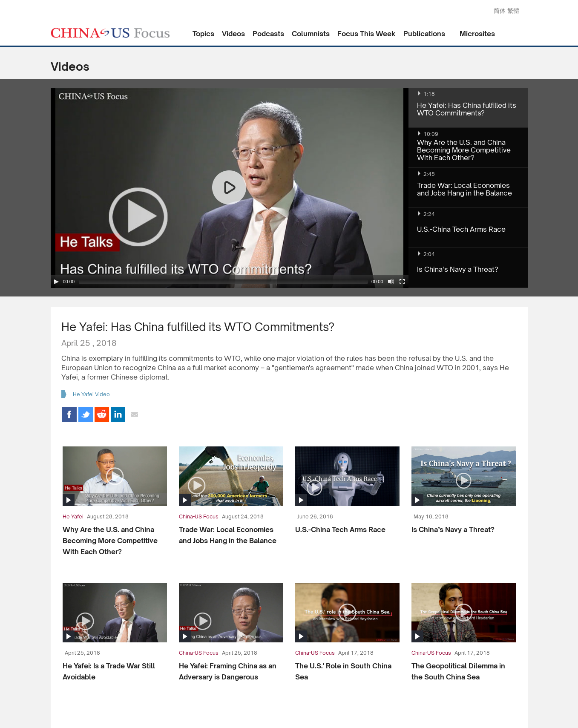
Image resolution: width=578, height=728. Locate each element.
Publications (424, 34)
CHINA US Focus (110, 33)
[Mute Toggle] (391, 282)
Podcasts (268, 34)
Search (469, 11)
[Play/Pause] (56, 282)
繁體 (513, 10)
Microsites (477, 34)
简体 (500, 10)
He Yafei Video (91, 394)
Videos (233, 34)
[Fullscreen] (402, 282)
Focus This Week (367, 34)
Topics (203, 34)
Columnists (311, 34)
